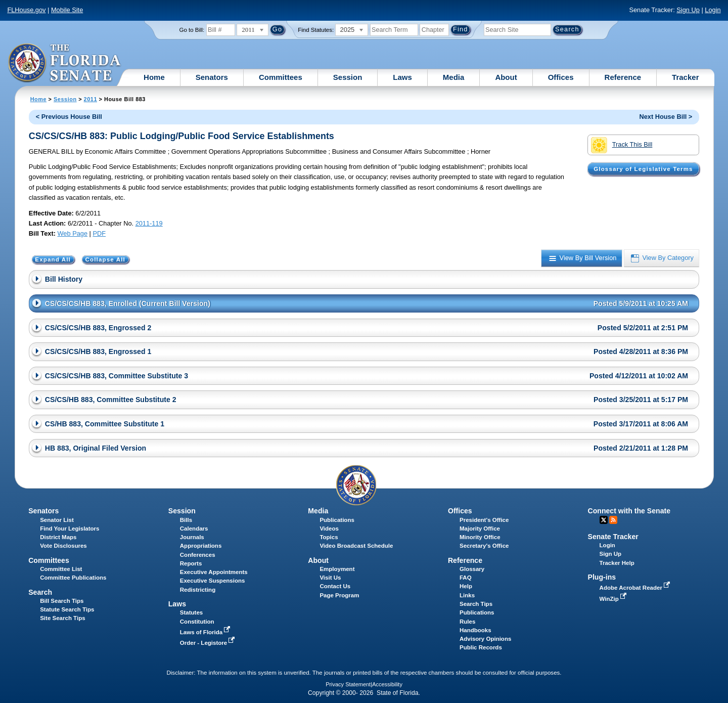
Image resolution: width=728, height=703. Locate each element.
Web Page (73, 233)
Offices (561, 77)
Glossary (472, 569)
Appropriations (201, 546)
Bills (186, 520)
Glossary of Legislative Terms (643, 169)
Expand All (53, 259)
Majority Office (480, 529)
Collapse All (105, 259)
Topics (329, 537)
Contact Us (335, 586)
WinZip (614, 599)
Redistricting (198, 590)
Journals (192, 537)
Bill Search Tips (62, 601)
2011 (90, 99)
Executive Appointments (214, 572)
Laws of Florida (206, 632)
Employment (337, 569)
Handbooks (475, 630)
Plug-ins (602, 577)
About (506, 77)
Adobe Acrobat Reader (636, 588)
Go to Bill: (192, 30)
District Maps (58, 537)
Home (154, 77)
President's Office (484, 520)
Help (466, 586)
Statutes (191, 612)
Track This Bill (622, 145)
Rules (467, 622)
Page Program (339, 595)
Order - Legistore (209, 643)
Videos (329, 529)
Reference (623, 77)
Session (348, 77)
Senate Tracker (613, 537)
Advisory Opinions (485, 639)
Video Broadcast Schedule (356, 546)
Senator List (57, 520)
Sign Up (688, 10)
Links (467, 595)
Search (40, 592)
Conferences (198, 555)
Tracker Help (617, 563)
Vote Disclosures (63, 546)
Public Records (481, 647)
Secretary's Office (484, 546)
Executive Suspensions (213, 581)
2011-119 (149, 223)
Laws (402, 77)
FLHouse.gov (26, 10)
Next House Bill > (666, 117)
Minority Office (480, 537)
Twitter (604, 520)
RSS (613, 520)
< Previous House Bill (69, 117)
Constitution (197, 622)
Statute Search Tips (67, 609)
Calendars (194, 529)
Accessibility (387, 684)
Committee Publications (73, 578)
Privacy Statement (348, 684)
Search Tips (476, 604)
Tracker (685, 77)
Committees (281, 77)
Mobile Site (67, 10)
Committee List (61, 569)
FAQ (466, 578)
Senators (212, 77)
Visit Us (330, 578)
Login (713, 10)
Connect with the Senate (629, 511)
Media (454, 77)
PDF (99, 233)
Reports (191, 563)
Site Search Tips (62, 618)
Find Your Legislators (70, 529)
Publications (337, 520)
